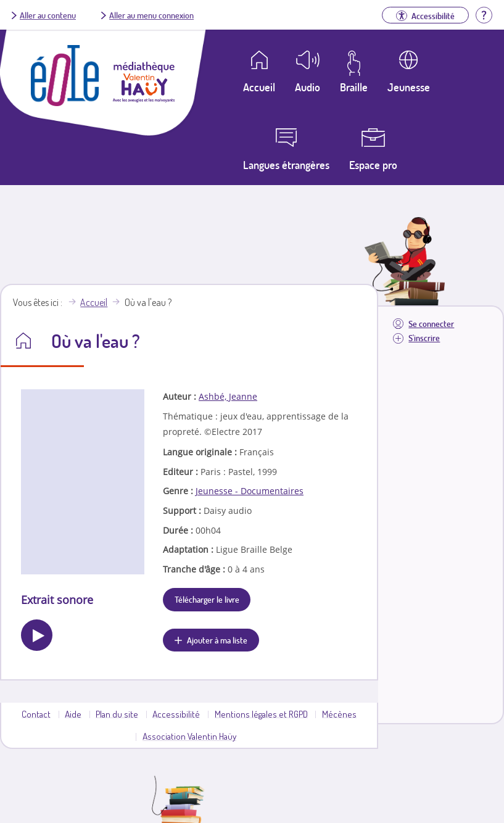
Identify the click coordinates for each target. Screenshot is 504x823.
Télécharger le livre (207, 599)
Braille (354, 87)
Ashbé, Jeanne (228, 396)
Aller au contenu (48, 15)
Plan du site (117, 714)
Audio (308, 87)
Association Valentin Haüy (189, 736)
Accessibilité (176, 714)
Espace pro (373, 165)
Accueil (94, 302)
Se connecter (431, 324)
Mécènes (339, 714)
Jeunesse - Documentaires (250, 491)
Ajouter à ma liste (217, 640)
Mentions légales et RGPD (261, 714)
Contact (36, 714)
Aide (73, 714)
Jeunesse (409, 87)
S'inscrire (424, 338)
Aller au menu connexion (151, 15)
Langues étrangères (286, 165)
